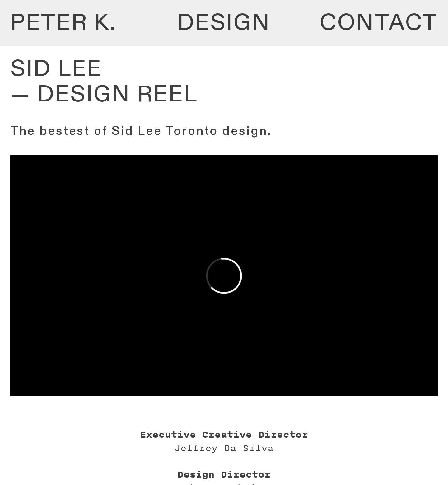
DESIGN (224, 23)
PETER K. (64, 23)
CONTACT (379, 23)
